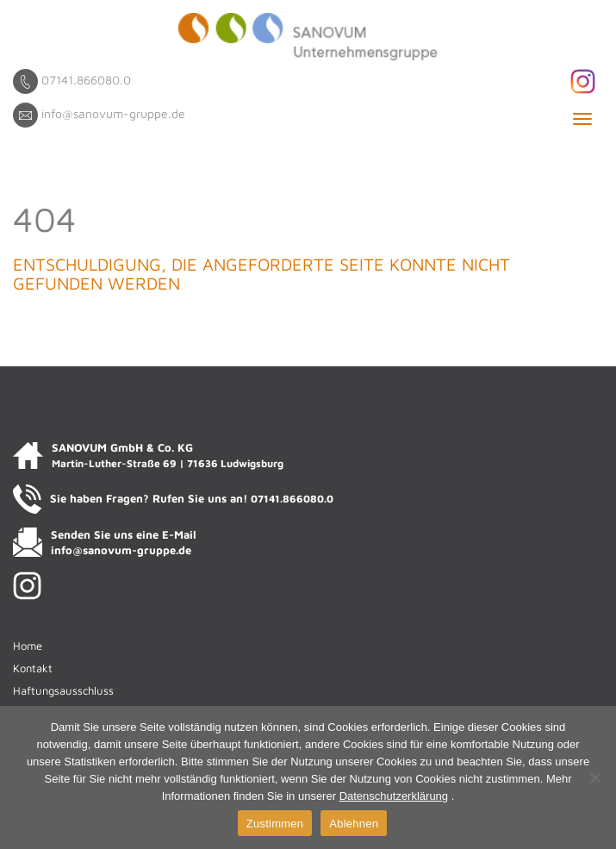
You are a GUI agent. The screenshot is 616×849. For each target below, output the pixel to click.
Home (28, 646)
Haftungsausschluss (63, 690)
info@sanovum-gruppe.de (113, 113)
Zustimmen (275, 824)
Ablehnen (354, 824)
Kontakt (33, 668)
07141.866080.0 (86, 80)
